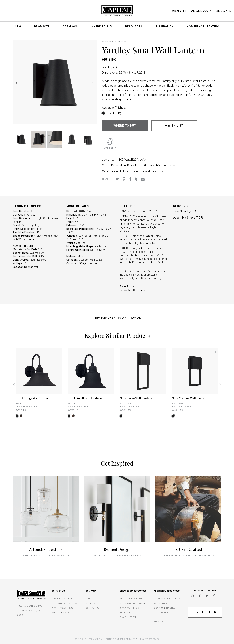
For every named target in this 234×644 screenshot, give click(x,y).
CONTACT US (92, 608)
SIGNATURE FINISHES (165, 608)
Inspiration (165, 27)
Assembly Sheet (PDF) (188, 218)
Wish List (179, 11)
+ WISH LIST (174, 126)
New (18, 27)
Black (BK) (110, 67)
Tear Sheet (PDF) (185, 211)
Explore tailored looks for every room (117, 555)
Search (224, 11)
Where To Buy (102, 27)
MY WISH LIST (161, 622)
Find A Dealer (205, 612)
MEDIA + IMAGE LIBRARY (133, 603)
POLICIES (90, 603)
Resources (134, 27)
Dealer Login (201, 11)
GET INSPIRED (161, 613)
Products (42, 27)
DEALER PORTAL (128, 617)
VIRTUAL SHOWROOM (131, 599)
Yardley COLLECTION (114, 41)
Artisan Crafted (188, 549)
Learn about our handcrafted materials (188, 555)
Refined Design (117, 549)
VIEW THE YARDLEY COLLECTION (117, 318)
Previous (16, 83)
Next (93, 83)
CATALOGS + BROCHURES (167, 599)
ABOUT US (91, 599)
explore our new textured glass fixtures (46, 555)
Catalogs (70, 27)
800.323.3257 (70, 603)
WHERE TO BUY (125, 126)
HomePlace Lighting (203, 27)
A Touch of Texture (46, 549)
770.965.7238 (66, 608)
